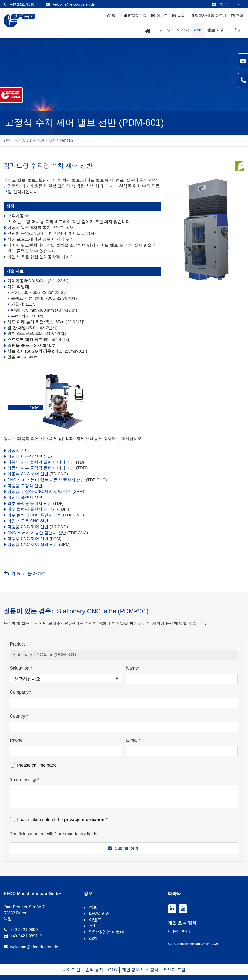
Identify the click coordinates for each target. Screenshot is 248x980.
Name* (133, 668)
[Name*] (182, 679)
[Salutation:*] (66, 678)
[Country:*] (124, 727)
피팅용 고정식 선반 (30, 141)
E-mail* (133, 740)
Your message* (25, 780)
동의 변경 (182, 931)
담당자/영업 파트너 (208, 16)
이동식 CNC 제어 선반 (28, 474)
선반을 (46, 439)
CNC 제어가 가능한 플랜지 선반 (37, 533)
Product (17, 644)
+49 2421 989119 (26, 936)
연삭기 (166, 30)
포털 (8, 192)
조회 (237, 16)
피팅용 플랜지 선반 (25, 497)
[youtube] (183, 909)
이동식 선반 (18, 451)
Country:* (19, 716)
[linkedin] (172, 909)
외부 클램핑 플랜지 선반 (30, 503)
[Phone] (66, 751)
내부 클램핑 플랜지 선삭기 (32, 509)
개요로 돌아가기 (29, 573)
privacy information (84, 820)
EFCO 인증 (135, 16)
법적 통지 (94, 970)
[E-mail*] (182, 751)
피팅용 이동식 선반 (25, 456)
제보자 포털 (174, 970)
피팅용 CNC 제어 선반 (28, 527)
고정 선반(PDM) (61, 141)
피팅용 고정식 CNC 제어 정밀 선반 (39, 492)
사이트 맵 (72, 970)
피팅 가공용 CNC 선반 (28, 521)
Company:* (21, 692)
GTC (113, 970)
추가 (238, 30)
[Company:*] (124, 703)
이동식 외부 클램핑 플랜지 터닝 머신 (41, 462)
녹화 (179, 16)
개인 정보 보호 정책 (140, 970)
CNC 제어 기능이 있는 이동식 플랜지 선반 (46, 480)
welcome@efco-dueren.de (74, 4)
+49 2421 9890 (22, 4)
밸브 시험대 (218, 30)
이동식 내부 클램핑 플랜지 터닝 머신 (41, 468)
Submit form (126, 848)
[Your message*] (124, 797)
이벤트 (159, 16)
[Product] (124, 655)
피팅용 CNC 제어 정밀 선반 (33, 544)
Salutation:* (21, 668)
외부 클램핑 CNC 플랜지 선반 (35, 515)
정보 (113, 16)
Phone (16, 740)
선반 (198, 30)
